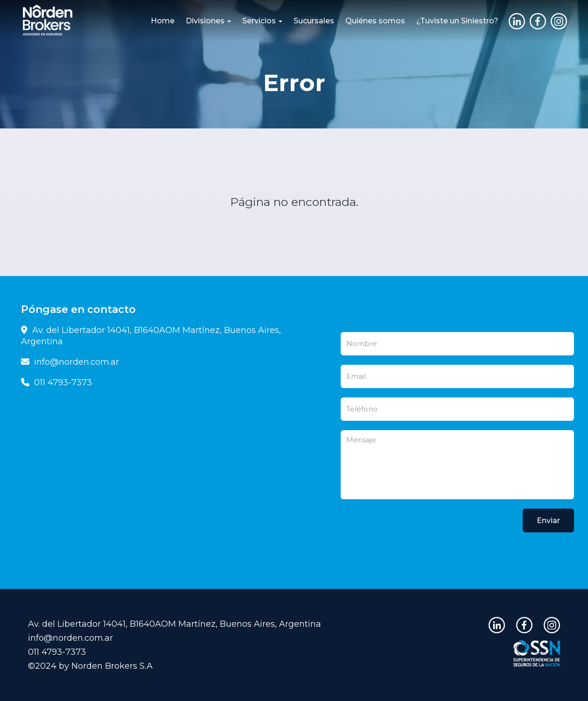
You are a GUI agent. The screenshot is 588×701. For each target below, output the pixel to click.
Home (163, 21)
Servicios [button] (262, 21)
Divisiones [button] (208, 21)
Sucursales (314, 21)
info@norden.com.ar (70, 362)
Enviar (548, 520)
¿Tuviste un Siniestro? (457, 21)
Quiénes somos (375, 21)
